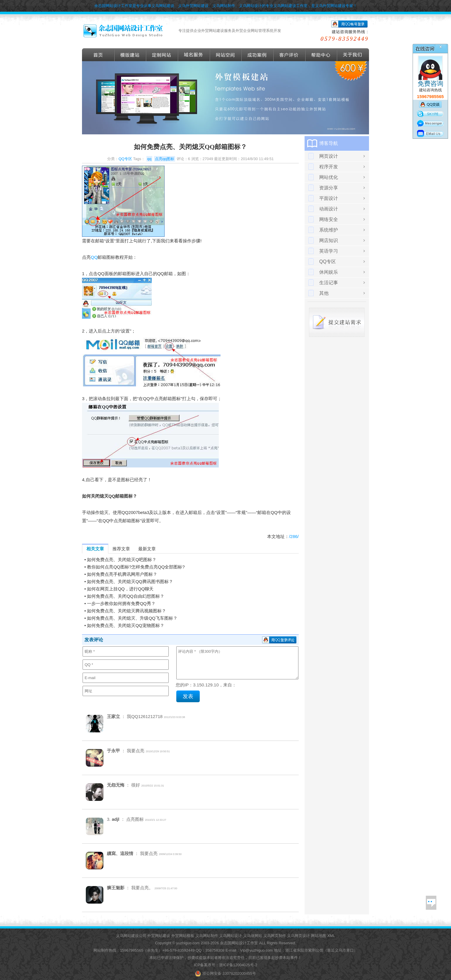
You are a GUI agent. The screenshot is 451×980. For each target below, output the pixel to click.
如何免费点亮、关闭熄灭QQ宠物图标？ (125, 625)
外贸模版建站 (130, 55)
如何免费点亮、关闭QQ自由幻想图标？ (125, 596)
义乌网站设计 (230, 936)
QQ (94, 257)
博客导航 (329, 143)
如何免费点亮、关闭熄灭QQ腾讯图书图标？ (130, 581)
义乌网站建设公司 (131, 936)
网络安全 (329, 219)
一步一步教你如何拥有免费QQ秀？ (121, 603)
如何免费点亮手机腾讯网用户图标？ (122, 574)
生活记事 (329, 283)
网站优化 (329, 177)
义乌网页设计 (298, 936)
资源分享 (329, 188)
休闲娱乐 (329, 272)
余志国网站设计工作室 (239, 943)
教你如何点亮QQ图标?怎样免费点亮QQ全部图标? (136, 567)
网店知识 (329, 240)
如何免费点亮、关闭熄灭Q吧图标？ (122, 560)
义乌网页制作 (275, 936)
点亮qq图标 (165, 159)
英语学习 (329, 251)
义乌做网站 (253, 936)
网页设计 (329, 156)
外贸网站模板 (183, 936)
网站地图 (319, 936)
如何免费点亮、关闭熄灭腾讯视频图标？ (127, 611)
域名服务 (194, 55)
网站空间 (226, 55)
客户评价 (289, 55)
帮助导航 (321, 55)
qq (149, 159)
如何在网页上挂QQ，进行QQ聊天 (120, 589)
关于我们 (353, 55)
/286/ (294, 536)
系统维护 (329, 230)
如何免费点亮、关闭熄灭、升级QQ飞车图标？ (132, 618)
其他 (324, 293)
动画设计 (329, 209)
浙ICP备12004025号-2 (238, 965)
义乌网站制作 (207, 936)
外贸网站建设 (159, 936)
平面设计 (329, 198)
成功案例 (258, 55)
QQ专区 (125, 159)
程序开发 (329, 167)
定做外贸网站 (162, 55)
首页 (98, 55)
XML (331, 936)
